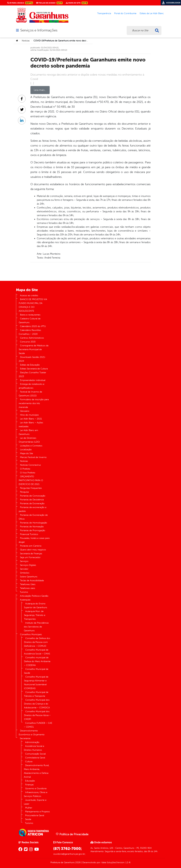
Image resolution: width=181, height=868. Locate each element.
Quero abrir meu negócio (33, 550)
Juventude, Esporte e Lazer (35, 802)
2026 (78, 862)
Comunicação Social (35, 754)
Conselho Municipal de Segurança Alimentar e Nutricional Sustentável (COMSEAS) (36, 683)
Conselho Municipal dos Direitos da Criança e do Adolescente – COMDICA (37, 704)
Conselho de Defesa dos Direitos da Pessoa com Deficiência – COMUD (37, 642)
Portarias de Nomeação (32, 527)
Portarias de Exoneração (32, 503)
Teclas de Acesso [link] (49, 3)
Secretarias (25, 738)
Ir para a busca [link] (20, 3)
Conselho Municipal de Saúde (36, 671)
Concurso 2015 (28, 342)
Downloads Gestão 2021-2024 (32, 359)
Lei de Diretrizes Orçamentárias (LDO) (29, 440)
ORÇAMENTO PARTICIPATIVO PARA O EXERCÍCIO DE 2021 (31, 480)
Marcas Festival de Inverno (33, 457)
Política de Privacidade (72, 834)
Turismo (24, 592)
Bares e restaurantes (30, 315)
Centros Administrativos (32, 338)
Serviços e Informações (39, 30)
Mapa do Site (27, 453)
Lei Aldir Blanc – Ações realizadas (31, 425)
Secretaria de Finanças (31, 554)
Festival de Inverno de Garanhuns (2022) (30, 394)
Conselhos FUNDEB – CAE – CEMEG (38, 725)
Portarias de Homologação (34, 523)
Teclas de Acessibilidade (32, 581)
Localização (26, 450)
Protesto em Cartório (31, 546)
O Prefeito (25, 469)
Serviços (24, 561)
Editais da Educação (30, 365)
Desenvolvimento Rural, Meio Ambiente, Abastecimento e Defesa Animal (37, 771)
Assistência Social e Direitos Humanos (34, 748)
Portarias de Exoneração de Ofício (33, 517)
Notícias (26, 41)
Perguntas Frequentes (31, 488)
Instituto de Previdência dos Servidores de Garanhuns (36, 627)
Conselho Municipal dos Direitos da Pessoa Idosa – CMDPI (37, 715)
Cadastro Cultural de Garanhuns (30, 321)
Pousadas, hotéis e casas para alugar (34, 540)
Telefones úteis (28, 588)
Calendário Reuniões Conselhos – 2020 (30, 332)
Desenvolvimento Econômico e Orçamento (32, 733)
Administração (32, 742)
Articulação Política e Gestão (34, 596)
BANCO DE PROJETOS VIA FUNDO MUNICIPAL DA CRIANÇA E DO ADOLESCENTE (33, 305)
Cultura (29, 762)
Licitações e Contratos (31, 446)
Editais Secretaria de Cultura (34, 369)
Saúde (28, 819)
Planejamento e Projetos (37, 812)
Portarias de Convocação (33, 496)
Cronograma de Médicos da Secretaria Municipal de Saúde (34, 349)
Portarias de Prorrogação (33, 530)
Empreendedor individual (33, 380)
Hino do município (29, 415)
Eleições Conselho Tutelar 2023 (32, 374)
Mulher (29, 808)
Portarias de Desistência (32, 500)
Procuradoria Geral (35, 815)
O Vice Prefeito (28, 473)
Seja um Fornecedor (30, 557)
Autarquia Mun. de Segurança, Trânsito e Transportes (35, 615)
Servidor (24, 569)
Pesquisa (24, 492)
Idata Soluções (109, 862)
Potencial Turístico (29, 534)
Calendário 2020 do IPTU (33, 326)
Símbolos (25, 573)
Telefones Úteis (28, 584)
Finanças (29, 785)
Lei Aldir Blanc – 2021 (31, 419)
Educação (30, 781)
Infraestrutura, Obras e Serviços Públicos (36, 794)
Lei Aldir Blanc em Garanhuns (28, 432)
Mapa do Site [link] (77, 3)
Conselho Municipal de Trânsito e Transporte (36, 694)
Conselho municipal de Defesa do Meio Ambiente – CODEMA (37, 661)
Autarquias (25, 600)
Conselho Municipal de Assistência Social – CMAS (37, 652)
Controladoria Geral (35, 758)
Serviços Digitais (28, 565)
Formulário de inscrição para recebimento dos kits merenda (34, 403)
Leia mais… (40, 90)
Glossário (25, 411)
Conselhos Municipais (31, 634)
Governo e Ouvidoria (36, 788)
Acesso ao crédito (29, 296)
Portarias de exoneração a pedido (33, 509)
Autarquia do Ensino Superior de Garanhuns (36, 606)
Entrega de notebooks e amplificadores (32, 386)
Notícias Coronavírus (30, 465)
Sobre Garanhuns (29, 577)
